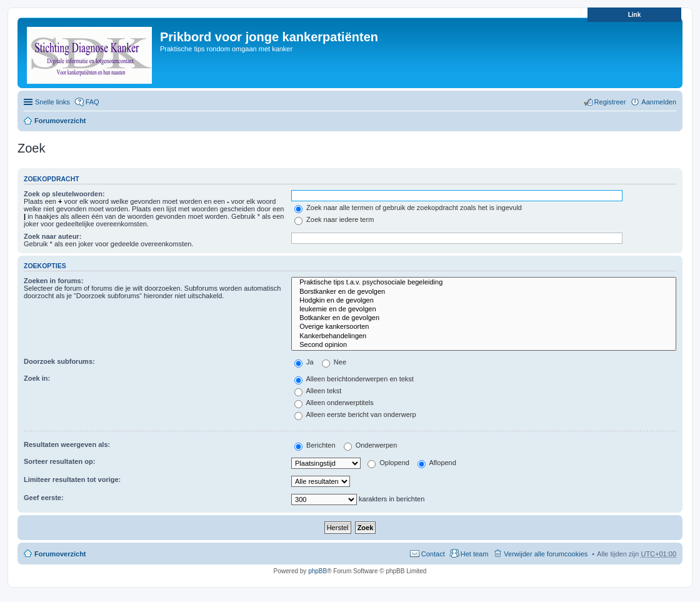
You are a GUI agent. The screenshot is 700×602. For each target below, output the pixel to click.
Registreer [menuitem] (610, 102)
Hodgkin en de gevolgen (484, 301)
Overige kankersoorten (484, 327)
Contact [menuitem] (433, 554)
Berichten (315, 445)
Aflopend (437, 463)
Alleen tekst (318, 391)
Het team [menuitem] (475, 554)
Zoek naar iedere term (334, 219)
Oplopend (388, 463)
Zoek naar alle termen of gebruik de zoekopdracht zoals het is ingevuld (408, 208)
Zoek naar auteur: (52, 236)
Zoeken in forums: (53, 281)
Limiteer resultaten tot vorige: (72, 479)
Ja (304, 362)
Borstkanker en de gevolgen (484, 292)
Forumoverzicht (60, 121)
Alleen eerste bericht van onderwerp (355, 414)
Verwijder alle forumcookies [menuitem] (546, 554)
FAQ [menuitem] (92, 102)
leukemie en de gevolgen (484, 309)
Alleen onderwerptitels (334, 403)
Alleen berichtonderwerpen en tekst (354, 379)
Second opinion (484, 345)
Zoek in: (37, 378)
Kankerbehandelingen (484, 336)
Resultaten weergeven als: (67, 444)
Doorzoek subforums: (59, 361)
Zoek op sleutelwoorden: (64, 194)
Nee (334, 362)
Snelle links (52, 102)
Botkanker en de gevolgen (484, 318)
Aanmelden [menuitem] (659, 102)
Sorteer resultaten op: (59, 461)
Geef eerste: (44, 498)
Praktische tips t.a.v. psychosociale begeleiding (484, 283)
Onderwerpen (371, 445)
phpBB (317, 571)
